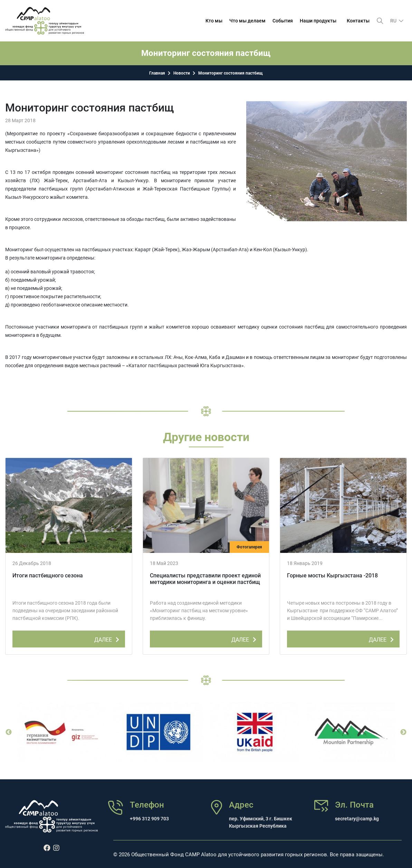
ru (394, 21)
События (283, 21)
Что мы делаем (247, 21)
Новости (182, 73)
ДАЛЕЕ (108, 638)
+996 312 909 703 (149, 819)
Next (403, 732)
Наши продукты (318, 21)
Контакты (358, 21)
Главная (157, 73)
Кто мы (214, 21)
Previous (9, 732)
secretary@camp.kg (357, 819)
